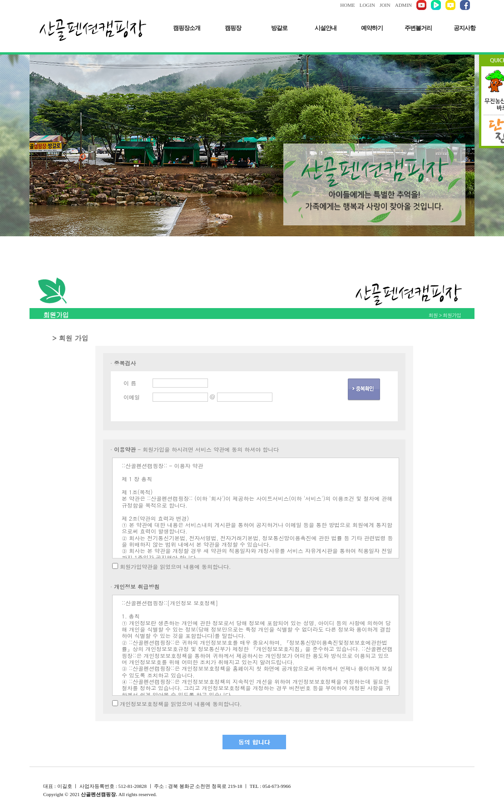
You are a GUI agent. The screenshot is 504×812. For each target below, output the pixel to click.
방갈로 (279, 28)
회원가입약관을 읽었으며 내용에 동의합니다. (175, 566)
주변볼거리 (418, 28)
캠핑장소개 (187, 28)
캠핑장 (233, 28)
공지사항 (464, 28)
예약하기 (372, 28)
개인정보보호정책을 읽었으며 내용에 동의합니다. (181, 704)
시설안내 (326, 28)
